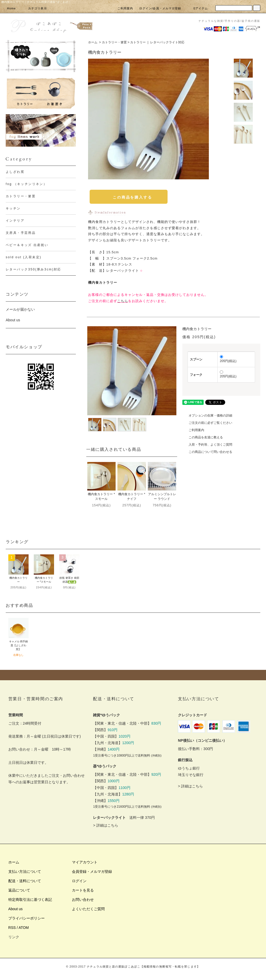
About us (13, 320)
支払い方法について (25, 872)
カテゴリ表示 (34, 8)
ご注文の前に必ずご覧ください (207, 423)
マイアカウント (85, 862)
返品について (19, 890)
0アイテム (198, 8)
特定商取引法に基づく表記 (30, 900)
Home (11, 8)
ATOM (24, 928)
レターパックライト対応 (167, 42)
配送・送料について (25, 881)
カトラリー (138, 42)
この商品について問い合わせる (207, 452)
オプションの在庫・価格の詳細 (207, 416)
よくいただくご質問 (88, 909)
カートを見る (83, 890)
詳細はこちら (107, 825)
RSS (12, 928)
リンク (14, 937)
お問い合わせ (83, 900)
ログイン (79, 881)
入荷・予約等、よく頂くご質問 (207, 445)
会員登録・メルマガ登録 (92, 872)
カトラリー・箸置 (114, 42)
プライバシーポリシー (26, 918)
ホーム (93, 42)
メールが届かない (20, 309)
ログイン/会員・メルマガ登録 (160, 8)
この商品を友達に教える (203, 437)
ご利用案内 (125, 8)
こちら (123, 301)
